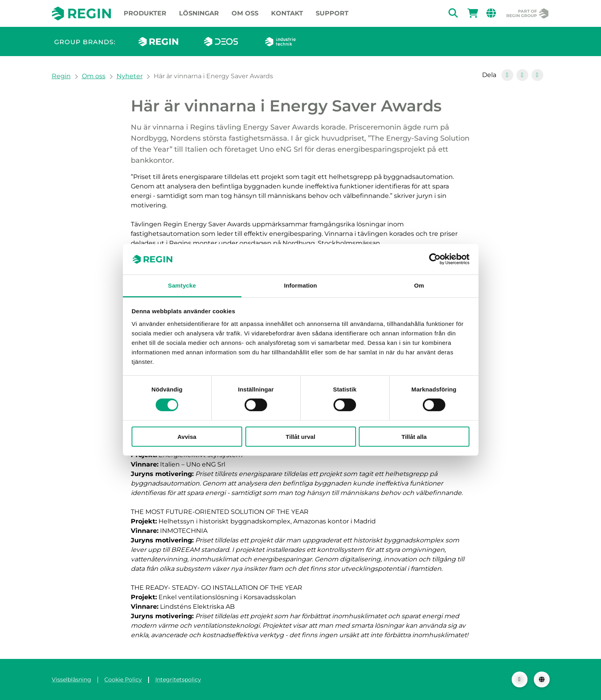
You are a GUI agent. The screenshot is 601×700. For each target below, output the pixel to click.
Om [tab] (419, 285)
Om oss (245, 13)
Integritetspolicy (178, 679)
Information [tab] (301, 285)
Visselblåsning (72, 679)
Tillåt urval (300, 436)
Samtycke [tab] (182, 285)
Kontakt (287, 13)
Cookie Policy (123, 679)
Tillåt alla (414, 436)
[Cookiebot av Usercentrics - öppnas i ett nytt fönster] (435, 259)
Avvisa (187, 436)
